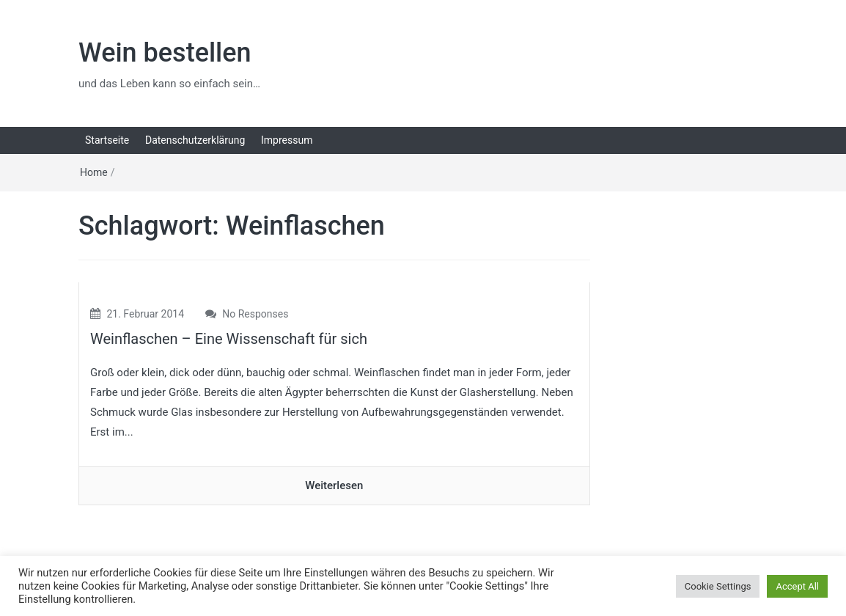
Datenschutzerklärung (195, 140)
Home (94, 172)
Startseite (107, 140)
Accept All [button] (797, 586)
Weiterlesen (334, 485)
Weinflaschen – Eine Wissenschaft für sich (229, 339)
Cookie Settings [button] (718, 586)
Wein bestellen (165, 53)
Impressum (287, 140)
